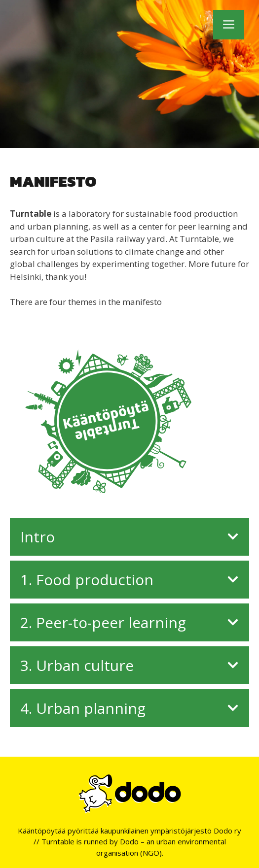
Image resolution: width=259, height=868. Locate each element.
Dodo (129, 841)
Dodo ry (227, 831)
